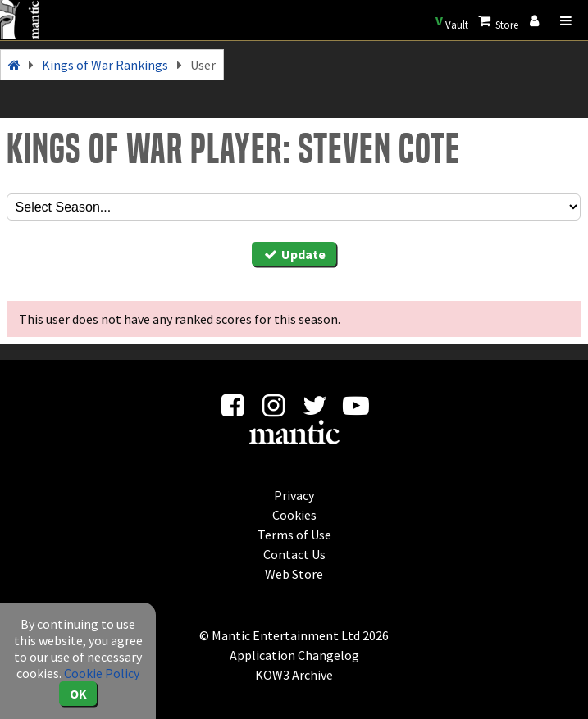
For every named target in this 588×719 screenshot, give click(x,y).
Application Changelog (294, 655)
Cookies (294, 515)
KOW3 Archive (294, 675)
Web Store (294, 574)
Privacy (294, 495)
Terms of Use (294, 535)
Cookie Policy (102, 673)
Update (294, 254)
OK (78, 694)
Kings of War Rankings (105, 65)
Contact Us (294, 554)
